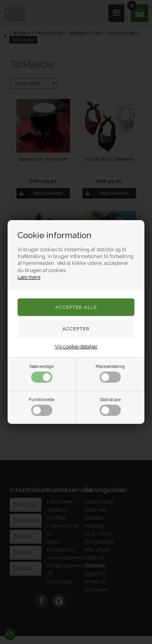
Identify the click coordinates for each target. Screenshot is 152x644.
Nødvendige (42, 373)
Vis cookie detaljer (76, 347)
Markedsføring (110, 373)
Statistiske (110, 406)
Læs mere (29, 277)
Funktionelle (42, 406)
